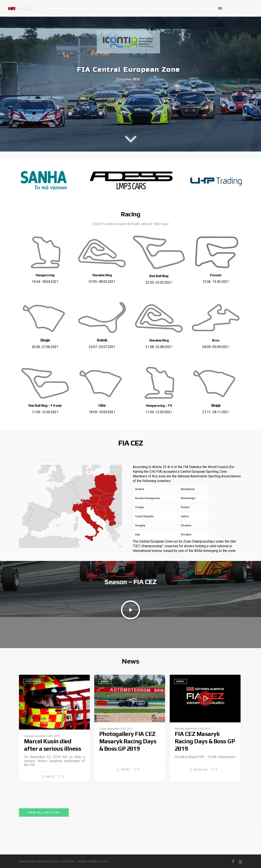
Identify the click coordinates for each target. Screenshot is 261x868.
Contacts (185, 8)
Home (54, 8)
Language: (210, 8)
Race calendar (77, 8)
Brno (105, 723)
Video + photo (160, 8)
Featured (33, 723)
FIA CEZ (48, 818)
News (137, 8)
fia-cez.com (199, 811)
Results (120, 8)
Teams (101, 8)
